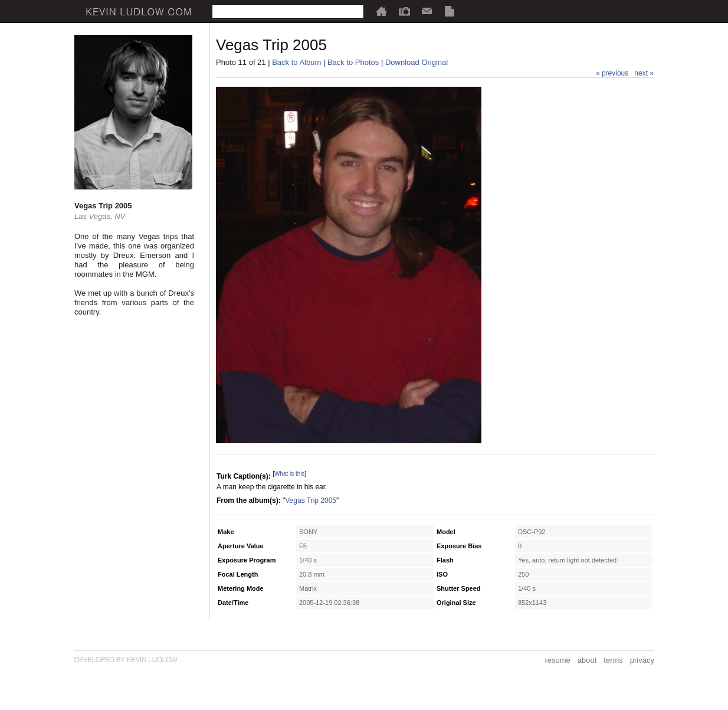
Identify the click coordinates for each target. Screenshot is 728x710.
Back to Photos (353, 62)
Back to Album (296, 62)
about (587, 660)
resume (557, 660)
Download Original (417, 62)
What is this (290, 474)
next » (644, 73)
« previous (612, 73)
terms (613, 660)
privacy (642, 660)
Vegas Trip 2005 (311, 500)
